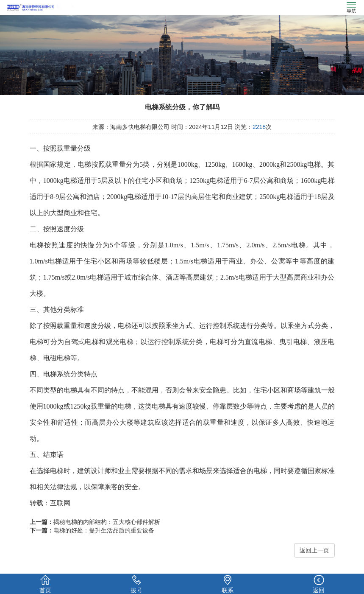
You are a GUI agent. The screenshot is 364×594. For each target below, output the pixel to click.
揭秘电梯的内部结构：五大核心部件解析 (107, 522)
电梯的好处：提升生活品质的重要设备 (104, 530)
